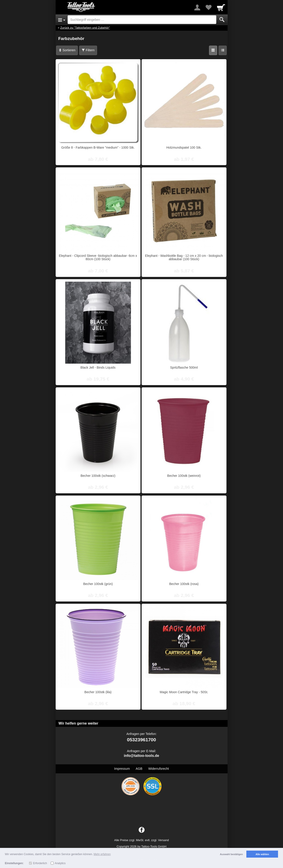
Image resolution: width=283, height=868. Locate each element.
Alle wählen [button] (262, 854)
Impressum (122, 769)
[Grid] (213, 50)
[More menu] (197, 7)
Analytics (60, 863)
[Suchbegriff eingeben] (142, 20)
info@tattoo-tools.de (141, 756)
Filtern (88, 50)
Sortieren (67, 50)
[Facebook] (142, 830)
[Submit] (222, 20)
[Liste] (223, 50)
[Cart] (221, 7)
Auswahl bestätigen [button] (231, 854)
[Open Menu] (62, 20)
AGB (139, 769)
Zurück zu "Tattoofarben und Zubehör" (85, 28)
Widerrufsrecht (158, 769)
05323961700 (141, 740)
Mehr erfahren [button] (102, 854)
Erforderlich (40, 863)
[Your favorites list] (209, 7)
